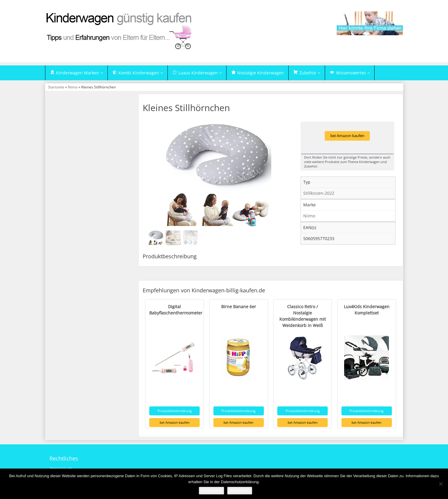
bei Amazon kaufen (347, 136)
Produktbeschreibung (175, 411)
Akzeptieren (211, 490)
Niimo (73, 87)
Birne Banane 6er (239, 307)
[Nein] (441, 484)
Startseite (56, 87)
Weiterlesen (240, 490)
